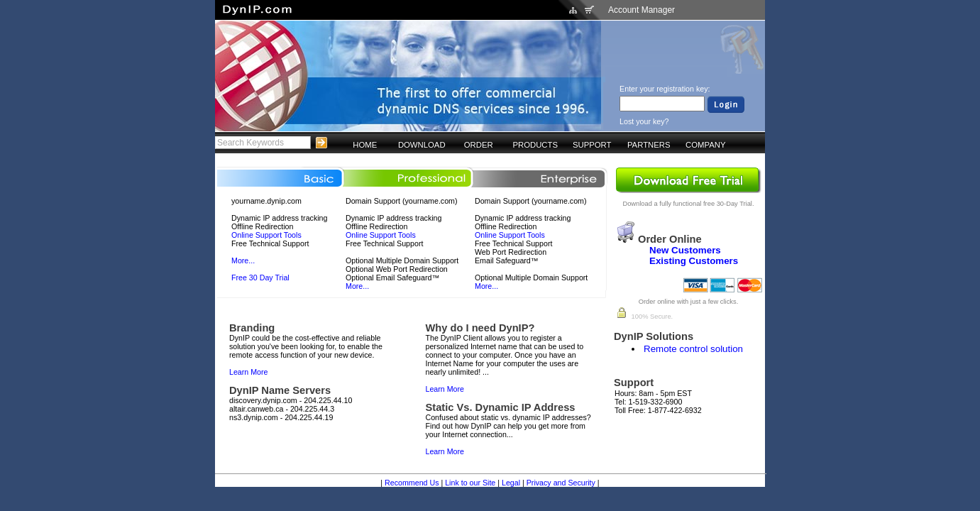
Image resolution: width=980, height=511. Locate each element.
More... (243, 260)
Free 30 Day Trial (260, 278)
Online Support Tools (266, 235)
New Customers (685, 250)
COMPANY (705, 145)
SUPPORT (592, 145)
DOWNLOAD (422, 145)
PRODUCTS (535, 145)
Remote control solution (693, 349)
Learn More (249, 372)
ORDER (479, 145)
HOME (365, 145)
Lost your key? (644, 121)
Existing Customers (694, 261)
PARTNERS (649, 145)
